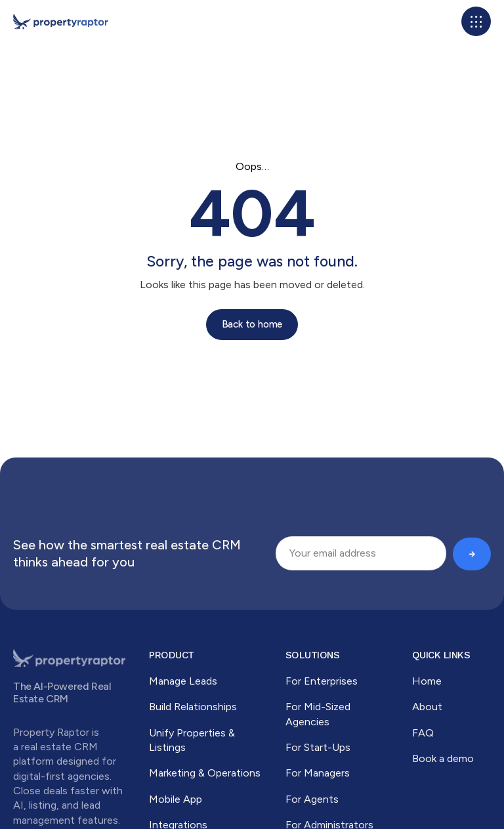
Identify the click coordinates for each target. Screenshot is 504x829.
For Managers (318, 773)
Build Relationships (193, 707)
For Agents (312, 799)
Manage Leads (183, 681)
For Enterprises (322, 681)
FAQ (423, 733)
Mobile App (176, 799)
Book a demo (443, 758)
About (427, 707)
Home (427, 681)
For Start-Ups (318, 747)
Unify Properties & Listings (192, 740)
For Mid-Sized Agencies (318, 714)
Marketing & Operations (205, 773)
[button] (476, 21)
